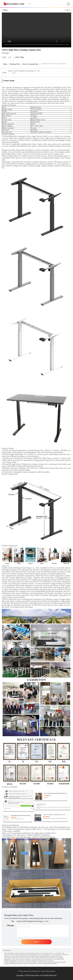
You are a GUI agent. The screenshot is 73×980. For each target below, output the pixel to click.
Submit (36, 942)
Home (5, 64)
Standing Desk (15, 64)
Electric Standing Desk (30, 64)
